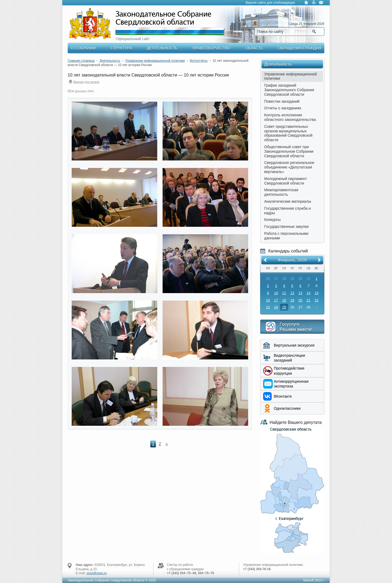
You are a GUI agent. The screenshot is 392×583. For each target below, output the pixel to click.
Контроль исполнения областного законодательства (290, 117)
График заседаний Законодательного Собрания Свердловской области (289, 90)
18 (284, 300)
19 (292, 300)
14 (308, 293)
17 (276, 300)
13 (300, 293)
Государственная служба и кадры (287, 211)
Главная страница (81, 61)
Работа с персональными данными (286, 236)
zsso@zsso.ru (97, 573)
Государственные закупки (286, 227)
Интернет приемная (292, 327)
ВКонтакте (283, 396)
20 (300, 300)
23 (268, 307)
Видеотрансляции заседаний (289, 358)
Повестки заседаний (282, 101)
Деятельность (162, 48)
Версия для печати (87, 82)
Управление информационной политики (155, 61)
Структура (121, 48)
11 (284, 293)
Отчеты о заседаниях (283, 108)
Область (254, 48)
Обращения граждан (299, 48)
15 (317, 293)
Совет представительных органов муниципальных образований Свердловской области (288, 133)
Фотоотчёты (199, 61)
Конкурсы (272, 220)
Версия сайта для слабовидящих (270, 3)
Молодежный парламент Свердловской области (286, 181)
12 (292, 293)
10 (276, 293)
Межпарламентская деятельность (281, 192)
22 (317, 300)
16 (268, 300)
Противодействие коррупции (289, 371)
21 (308, 300)
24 (276, 307)
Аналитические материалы (288, 201)
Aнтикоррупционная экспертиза (291, 384)
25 (284, 307)
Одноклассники (287, 408)
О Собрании (83, 48)
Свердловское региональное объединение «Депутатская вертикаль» (289, 167)
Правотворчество (211, 48)
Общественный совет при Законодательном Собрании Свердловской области (289, 151)
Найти (314, 32)
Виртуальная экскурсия (294, 345)
